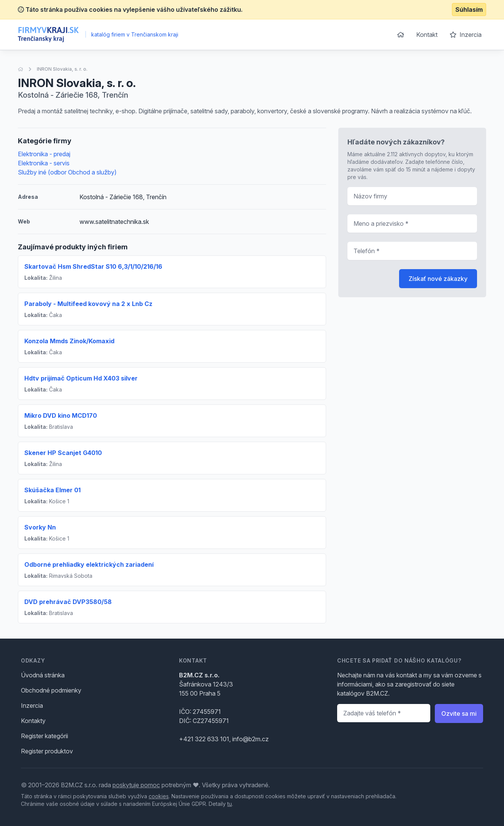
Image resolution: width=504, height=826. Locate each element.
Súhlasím (469, 10)
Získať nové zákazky (438, 279)
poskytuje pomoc (136, 785)
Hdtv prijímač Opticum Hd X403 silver (81, 378)
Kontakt (427, 35)
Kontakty (33, 721)
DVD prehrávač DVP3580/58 (68, 602)
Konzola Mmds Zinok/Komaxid (69, 341)
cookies (159, 796)
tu (230, 804)
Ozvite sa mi (459, 713)
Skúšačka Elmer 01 (52, 490)
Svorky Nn (40, 527)
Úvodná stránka (43, 675)
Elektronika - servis (44, 163)
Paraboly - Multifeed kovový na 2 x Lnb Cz (88, 304)
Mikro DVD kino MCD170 (61, 415)
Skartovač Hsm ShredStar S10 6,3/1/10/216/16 (93, 266)
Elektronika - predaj (44, 154)
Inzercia (466, 35)
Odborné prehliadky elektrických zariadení (89, 564)
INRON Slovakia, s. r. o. (62, 69)
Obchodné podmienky (51, 690)
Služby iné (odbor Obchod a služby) (67, 172)
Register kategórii (44, 736)
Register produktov (47, 751)
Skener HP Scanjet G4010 (63, 453)
